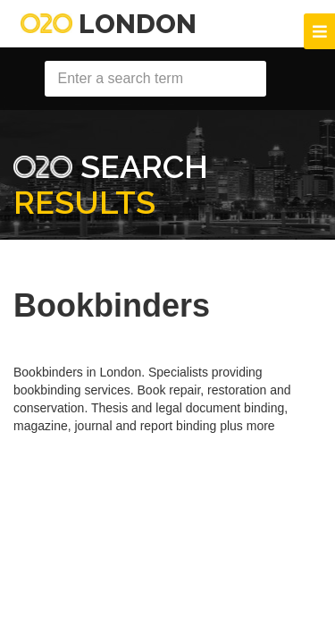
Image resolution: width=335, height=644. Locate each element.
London (109, 24)
